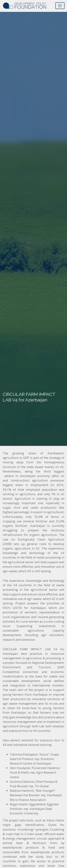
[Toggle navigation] (60, 6)
